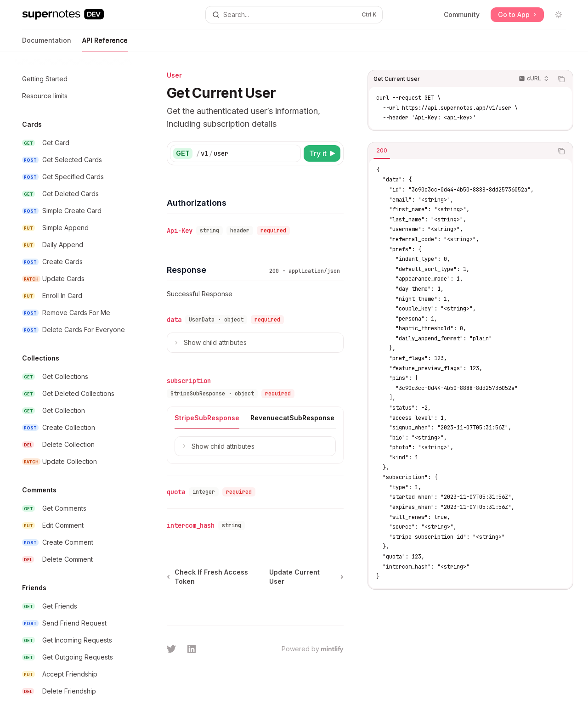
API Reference (105, 44)
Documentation (47, 44)
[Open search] (294, 15)
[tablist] (460, 151)
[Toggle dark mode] (559, 15)
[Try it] (322, 153)
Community (462, 14)
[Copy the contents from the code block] (561, 79)
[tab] (382, 151)
